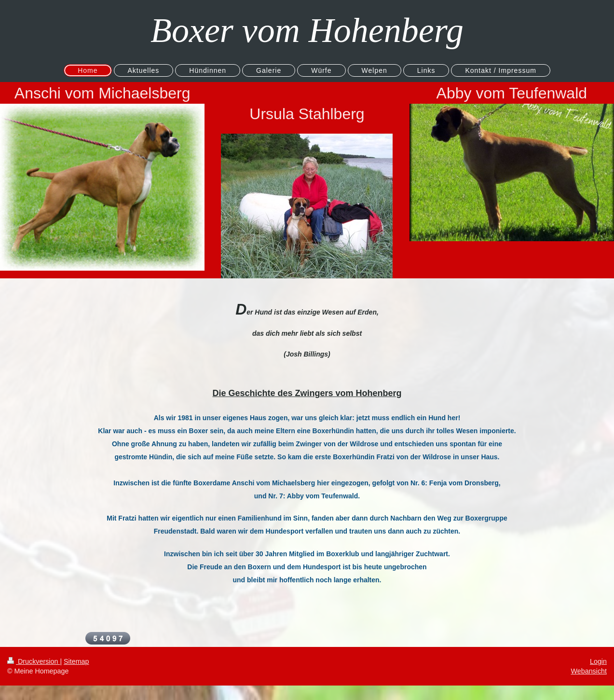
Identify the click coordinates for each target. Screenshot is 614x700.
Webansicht (589, 671)
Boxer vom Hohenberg (307, 30)
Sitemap (76, 661)
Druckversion (34, 661)
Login (598, 661)
